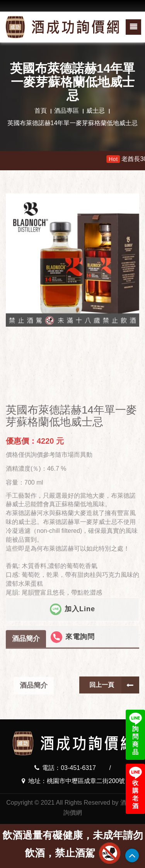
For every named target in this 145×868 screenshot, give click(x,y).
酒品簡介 (26, 660)
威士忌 (96, 111)
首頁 (41, 111)
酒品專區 (67, 111)
